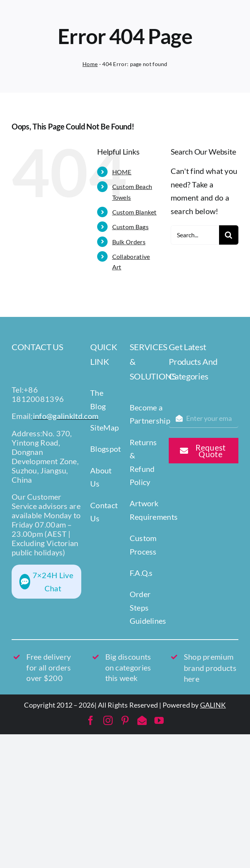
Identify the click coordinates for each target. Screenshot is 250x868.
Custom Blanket (134, 212)
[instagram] (108, 720)
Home (90, 64)
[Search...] (195, 235)
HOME (122, 172)
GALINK (213, 705)
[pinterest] (125, 720)
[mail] (142, 720)
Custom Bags (130, 227)
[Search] (229, 235)
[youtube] (159, 720)
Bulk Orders (129, 242)
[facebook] (91, 720)
